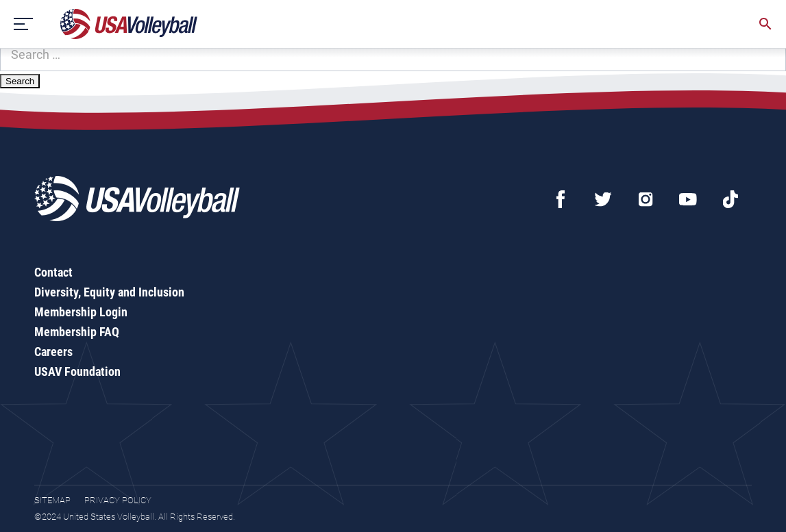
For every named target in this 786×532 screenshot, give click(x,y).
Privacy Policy (118, 500)
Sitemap (52, 500)
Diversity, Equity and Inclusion (109, 292)
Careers (53, 352)
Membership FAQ (77, 332)
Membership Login (81, 312)
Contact (53, 272)
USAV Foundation (77, 371)
